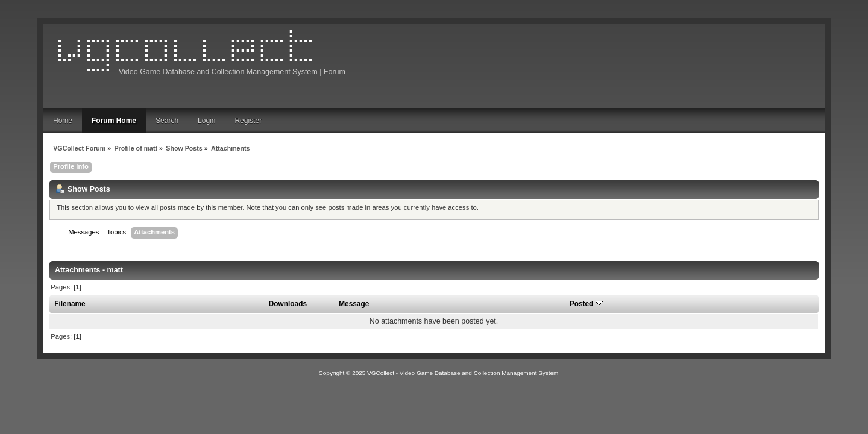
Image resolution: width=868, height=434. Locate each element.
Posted (586, 304)
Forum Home (114, 121)
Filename (70, 304)
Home (63, 121)
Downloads (288, 304)
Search (167, 121)
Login (206, 121)
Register (248, 121)
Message (354, 304)
